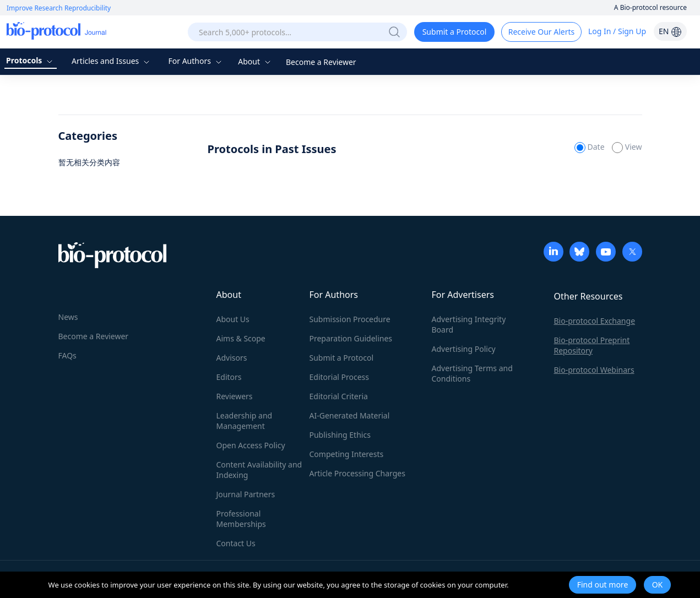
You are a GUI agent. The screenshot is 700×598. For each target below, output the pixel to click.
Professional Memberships (241, 519)
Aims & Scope (241, 338)
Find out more (603, 585)
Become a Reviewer (321, 62)
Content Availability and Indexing (259, 470)
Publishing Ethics (340, 435)
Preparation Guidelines (351, 338)
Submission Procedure (350, 319)
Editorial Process (340, 377)
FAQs (67, 355)
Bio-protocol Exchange (595, 321)
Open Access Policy (251, 445)
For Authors (196, 61)
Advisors (232, 358)
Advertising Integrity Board (469, 324)
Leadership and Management (245, 421)
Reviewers (235, 396)
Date (590, 147)
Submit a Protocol (455, 32)
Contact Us (236, 543)
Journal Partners (246, 494)
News (68, 317)
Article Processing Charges (357, 473)
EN (670, 31)
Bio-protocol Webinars (594, 370)
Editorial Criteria (339, 396)
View (627, 147)
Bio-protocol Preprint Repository (592, 345)
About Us (233, 319)
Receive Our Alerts (541, 32)
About (255, 61)
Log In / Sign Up (617, 31)
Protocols (31, 60)
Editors (229, 377)
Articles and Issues (112, 61)
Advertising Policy (464, 349)
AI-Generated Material (350, 415)
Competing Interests (347, 454)
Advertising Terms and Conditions (472, 373)
